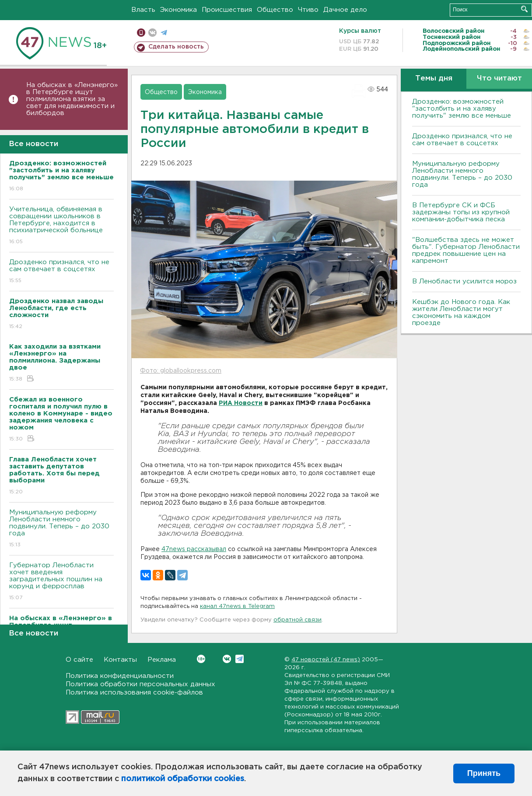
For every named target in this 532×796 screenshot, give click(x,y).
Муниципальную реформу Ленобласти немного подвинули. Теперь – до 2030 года (61, 529)
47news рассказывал (194, 549)
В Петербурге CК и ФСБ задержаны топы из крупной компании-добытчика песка (461, 212)
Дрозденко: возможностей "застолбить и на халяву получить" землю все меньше (462, 109)
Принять (484, 773)
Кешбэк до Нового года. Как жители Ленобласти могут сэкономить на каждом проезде (461, 312)
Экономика (178, 10)
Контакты (120, 660)
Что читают (499, 79)
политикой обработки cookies (183, 779)
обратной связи (297, 620)
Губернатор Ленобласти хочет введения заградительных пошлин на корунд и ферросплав (61, 582)
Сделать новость (176, 47)
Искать (524, 9)
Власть (143, 10)
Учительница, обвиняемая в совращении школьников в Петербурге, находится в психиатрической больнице (61, 226)
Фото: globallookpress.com (181, 371)
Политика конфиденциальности (120, 676)
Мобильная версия (141, 33)
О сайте (79, 660)
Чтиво (308, 10)
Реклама (162, 660)
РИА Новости (241, 403)
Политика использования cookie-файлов (134, 693)
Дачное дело (345, 10)
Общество (275, 10)
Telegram (240, 659)
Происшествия (227, 10)
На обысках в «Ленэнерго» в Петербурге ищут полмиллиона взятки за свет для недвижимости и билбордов (72, 99)
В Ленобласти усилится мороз (464, 281)
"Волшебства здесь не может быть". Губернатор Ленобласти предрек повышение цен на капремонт (466, 250)
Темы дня (434, 79)
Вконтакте (201, 659)
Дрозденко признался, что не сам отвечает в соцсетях (61, 272)
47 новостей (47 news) (326, 660)
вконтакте (152, 33)
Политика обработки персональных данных (140, 684)
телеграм (164, 33)
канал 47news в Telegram (237, 606)
